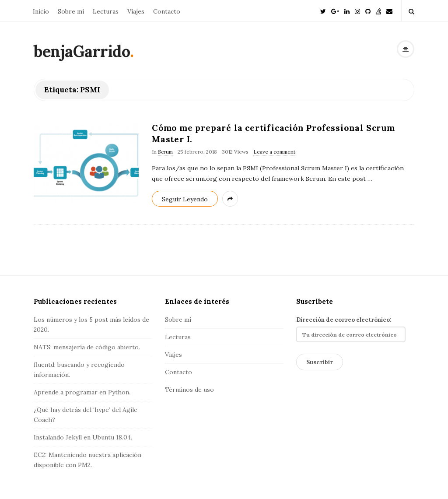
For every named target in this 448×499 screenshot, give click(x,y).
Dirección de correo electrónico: (351, 329)
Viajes (136, 11)
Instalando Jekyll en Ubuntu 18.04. (83, 437)
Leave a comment (274, 152)
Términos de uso (189, 390)
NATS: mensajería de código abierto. (87, 347)
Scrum (165, 152)
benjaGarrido (82, 51)
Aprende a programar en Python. (82, 392)
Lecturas (106, 11)
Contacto (167, 11)
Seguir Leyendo (185, 199)
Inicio (41, 11)
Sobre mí (71, 11)
